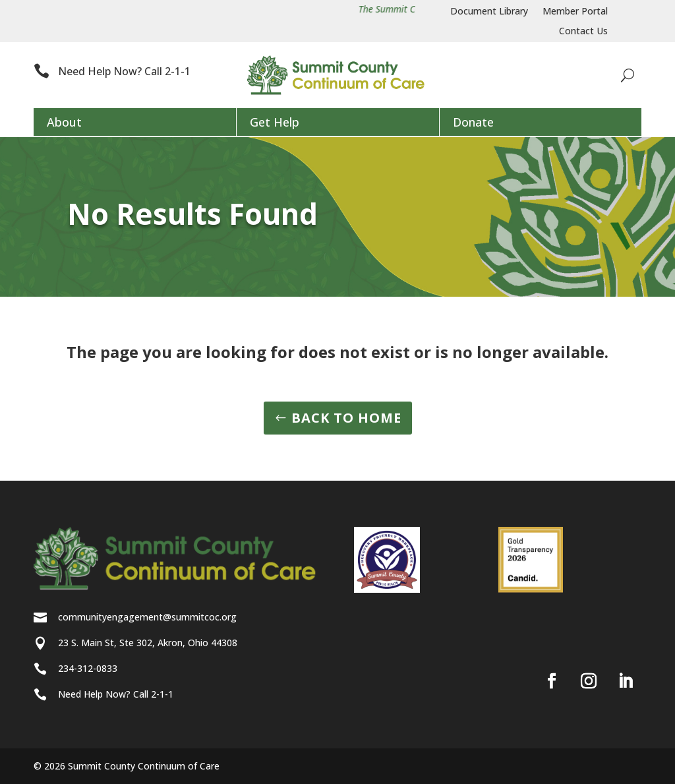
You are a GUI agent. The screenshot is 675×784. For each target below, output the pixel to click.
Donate (473, 122)
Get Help (275, 122)
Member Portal (575, 12)
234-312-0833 (88, 668)
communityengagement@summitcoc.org (147, 617)
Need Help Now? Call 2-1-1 (124, 71)
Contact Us (583, 32)
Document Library (489, 12)
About (64, 122)
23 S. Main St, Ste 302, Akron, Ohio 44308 (148, 643)
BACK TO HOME (346, 418)
